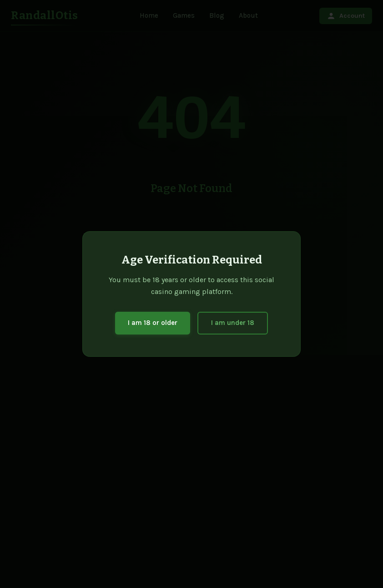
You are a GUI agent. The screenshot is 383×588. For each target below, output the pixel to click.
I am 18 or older (153, 323)
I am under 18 (233, 323)
